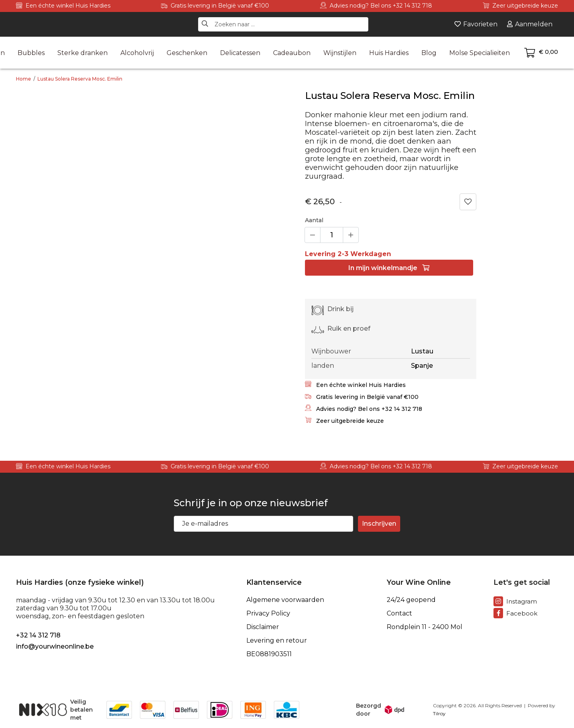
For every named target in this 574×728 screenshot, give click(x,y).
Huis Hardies (389, 53)
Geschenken (187, 53)
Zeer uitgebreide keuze (520, 6)
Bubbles (31, 53)
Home (24, 79)
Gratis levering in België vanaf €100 (215, 6)
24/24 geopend (411, 600)
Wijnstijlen (340, 53)
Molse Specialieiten (480, 53)
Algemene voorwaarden (285, 600)
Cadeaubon (292, 53)
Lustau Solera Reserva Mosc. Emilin (80, 79)
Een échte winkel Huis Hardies (63, 6)
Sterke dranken (83, 53)
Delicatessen (240, 53)
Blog (429, 53)
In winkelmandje (389, 268)
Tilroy (439, 713)
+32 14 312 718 (38, 635)
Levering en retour (277, 641)
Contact (399, 614)
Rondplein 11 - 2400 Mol (425, 627)
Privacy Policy (268, 614)
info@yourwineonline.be (55, 646)
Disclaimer (263, 627)
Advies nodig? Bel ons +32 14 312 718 (376, 6)
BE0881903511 (269, 654)
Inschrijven (379, 524)
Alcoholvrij (137, 53)
